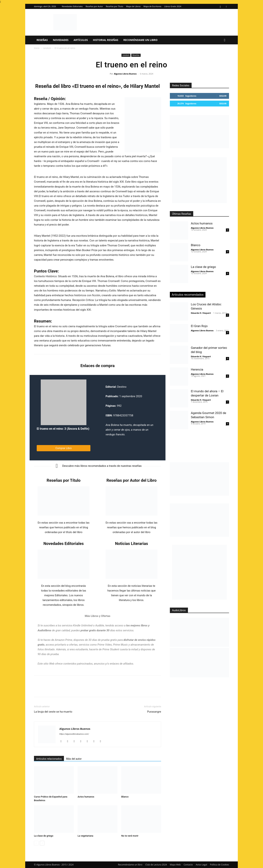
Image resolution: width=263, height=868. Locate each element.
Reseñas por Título (115, 6)
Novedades (61, 40)
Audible (100, 625)
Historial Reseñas (106, 40)
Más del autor (74, 759)
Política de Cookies (220, 865)
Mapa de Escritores (153, 6)
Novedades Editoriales (72, 6)
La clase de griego (44, 836)
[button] (225, 40)
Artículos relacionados (49, 759)
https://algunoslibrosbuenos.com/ (74, 734)
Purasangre (154, 712)
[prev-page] (36, 843)
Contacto (188, 865)
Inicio (37, 48)
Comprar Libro (64, 448)
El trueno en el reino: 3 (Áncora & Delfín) (63, 429)
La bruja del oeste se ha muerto (53, 712)
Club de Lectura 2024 (156, 865)
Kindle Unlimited (83, 625)
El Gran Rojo (199, 326)
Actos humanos (86, 797)
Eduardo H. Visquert (201, 313)
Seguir (223, 96)
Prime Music (120, 645)
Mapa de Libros (133, 6)
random (47, 48)
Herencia (197, 369)
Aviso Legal (201, 865)
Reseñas (42, 40)
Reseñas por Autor (94, 6)
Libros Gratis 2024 (173, 6)
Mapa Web (175, 865)
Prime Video (105, 645)
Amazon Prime (63, 640)
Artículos (81, 40)
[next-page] (42, 843)
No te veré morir (130, 836)
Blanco (125, 797)
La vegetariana (85, 836)
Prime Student (111, 649)
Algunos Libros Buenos (125, 74)
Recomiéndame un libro (141, 40)
